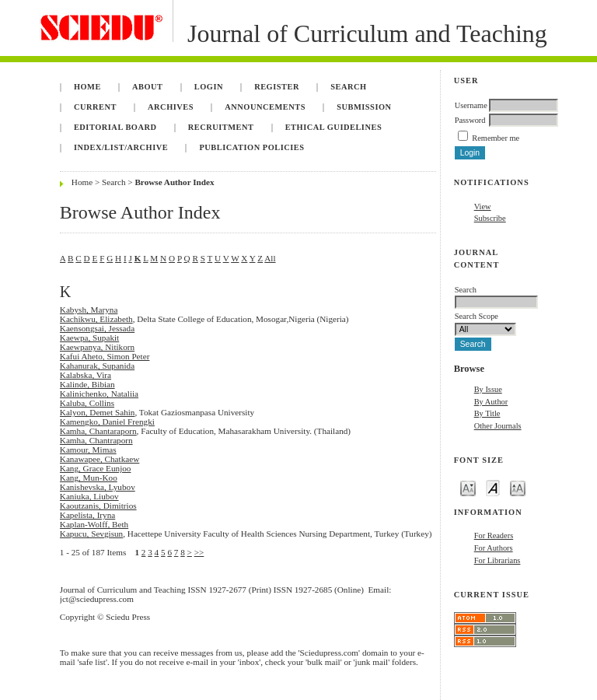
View (483, 206)
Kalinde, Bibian (87, 384)
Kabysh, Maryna (89, 310)
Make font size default (493, 487)
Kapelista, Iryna (87, 515)
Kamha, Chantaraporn (98, 431)
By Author (491, 402)
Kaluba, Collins (87, 403)
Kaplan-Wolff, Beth (94, 524)
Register (277, 87)
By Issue (488, 389)
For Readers (494, 535)
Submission (364, 107)
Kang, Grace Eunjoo (96, 468)
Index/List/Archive (121, 147)
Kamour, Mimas (88, 450)
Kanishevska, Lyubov (98, 487)
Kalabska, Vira (86, 375)
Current (95, 107)
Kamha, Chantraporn (96, 440)
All (270, 258)
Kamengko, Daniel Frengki (107, 422)
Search (348, 87)
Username (471, 105)
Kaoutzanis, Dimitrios (98, 506)
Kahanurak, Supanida (97, 366)
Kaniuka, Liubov (89, 496)
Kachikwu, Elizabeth (96, 319)
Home (87, 87)
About (148, 87)
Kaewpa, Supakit (89, 338)
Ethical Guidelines (334, 127)
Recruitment (221, 127)
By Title (487, 413)
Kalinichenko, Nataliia (99, 394)
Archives (171, 107)
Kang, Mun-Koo (89, 478)
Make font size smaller (468, 487)
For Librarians (497, 560)
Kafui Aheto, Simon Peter (105, 356)
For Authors (494, 548)
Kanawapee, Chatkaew (100, 459)
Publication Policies (251, 147)
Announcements (265, 107)
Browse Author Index (174, 182)
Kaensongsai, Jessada (97, 328)
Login (209, 87)
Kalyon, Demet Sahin (98, 412)
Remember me (496, 138)
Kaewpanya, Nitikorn (97, 347)
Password (470, 120)
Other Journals (498, 426)
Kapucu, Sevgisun (91, 534)
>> (199, 552)
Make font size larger (518, 487)
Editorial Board (115, 127)
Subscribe (490, 218)
